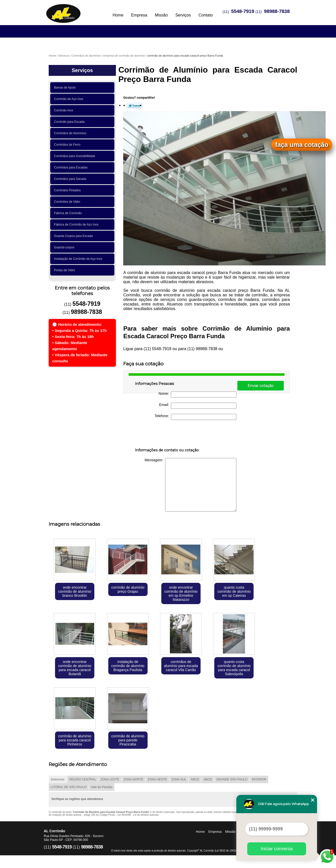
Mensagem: (190, 485)
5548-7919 (243, 11)
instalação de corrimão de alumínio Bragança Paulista (128, 666)
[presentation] (167, 435)
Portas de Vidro (65, 270)
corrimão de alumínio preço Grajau (128, 589)
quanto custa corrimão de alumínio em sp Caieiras (234, 591)
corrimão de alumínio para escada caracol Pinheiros (75, 740)
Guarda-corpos (65, 247)
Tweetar (135, 106)
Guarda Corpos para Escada (74, 236)
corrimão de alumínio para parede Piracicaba (128, 740)
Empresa (139, 15)
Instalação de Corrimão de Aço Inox (79, 259)
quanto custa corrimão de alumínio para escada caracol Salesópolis (234, 668)
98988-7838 (277, 11)
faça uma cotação (302, 145)
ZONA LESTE (110, 779)
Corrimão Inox (64, 110)
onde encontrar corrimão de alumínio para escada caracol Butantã (75, 668)
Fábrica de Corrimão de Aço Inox (77, 225)
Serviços (183, 15)
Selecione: (58, 779)
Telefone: (196, 417)
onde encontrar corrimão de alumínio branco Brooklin (75, 591)
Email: (198, 406)
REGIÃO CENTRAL (83, 779)
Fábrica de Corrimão (69, 213)
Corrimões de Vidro (68, 202)
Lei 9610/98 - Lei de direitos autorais (138, 815)
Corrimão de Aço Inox (69, 99)
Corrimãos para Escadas (72, 167)
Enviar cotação (261, 386)
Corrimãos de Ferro (68, 145)
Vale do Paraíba (102, 787)
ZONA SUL (179, 779)
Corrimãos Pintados (68, 190)
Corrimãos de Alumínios (71, 133)
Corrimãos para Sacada (71, 179)
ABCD (195, 779)
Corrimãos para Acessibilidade (75, 156)
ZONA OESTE (157, 779)
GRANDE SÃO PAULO (232, 779)
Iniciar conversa (277, 849)
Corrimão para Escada (70, 122)
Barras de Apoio (66, 88)
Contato (206, 15)
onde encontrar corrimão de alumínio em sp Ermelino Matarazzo (181, 593)
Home (118, 15)
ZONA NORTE (133, 779)
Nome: (197, 395)
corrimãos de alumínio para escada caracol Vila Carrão (181, 666)
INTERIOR (259, 779)
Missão (161, 15)
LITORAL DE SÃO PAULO (69, 787)
